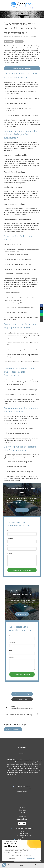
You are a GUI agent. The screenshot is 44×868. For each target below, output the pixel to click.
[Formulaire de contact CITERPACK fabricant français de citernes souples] (15, 849)
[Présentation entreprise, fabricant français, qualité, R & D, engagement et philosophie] (22, 807)
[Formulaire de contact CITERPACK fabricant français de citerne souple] (22, 813)
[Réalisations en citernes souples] (22, 810)
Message (10, 553)
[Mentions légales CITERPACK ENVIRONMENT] (22, 819)
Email (9, 546)
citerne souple (10, 159)
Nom (9, 531)
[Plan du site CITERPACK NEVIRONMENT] (22, 816)
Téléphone (10, 538)
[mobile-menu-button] (22, 866)
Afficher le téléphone (24, 840)
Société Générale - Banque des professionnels (28, 861)
